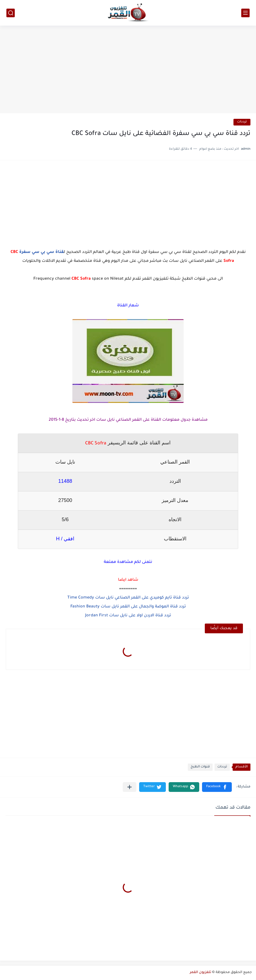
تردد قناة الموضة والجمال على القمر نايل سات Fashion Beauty (128, 607)
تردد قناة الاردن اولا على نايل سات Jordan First (128, 616)
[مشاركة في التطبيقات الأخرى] (130, 787)
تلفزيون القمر (200, 972)
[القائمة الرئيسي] (245, 13)
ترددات (242, 122)
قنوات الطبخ (200, 767)
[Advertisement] (128, 70)
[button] (217, 787)
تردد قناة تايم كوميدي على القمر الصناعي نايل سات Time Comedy (128, 598)
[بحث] (11, 13)
